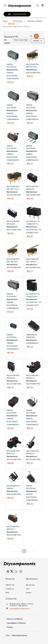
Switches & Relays (35, 21)
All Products (17, 21)
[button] (17, 14)
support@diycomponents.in (20, 609)
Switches (11, 24)
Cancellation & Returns (16, 623)
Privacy (10, 627)
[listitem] (14, 585)
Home (5, 21)
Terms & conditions (15, 619)
